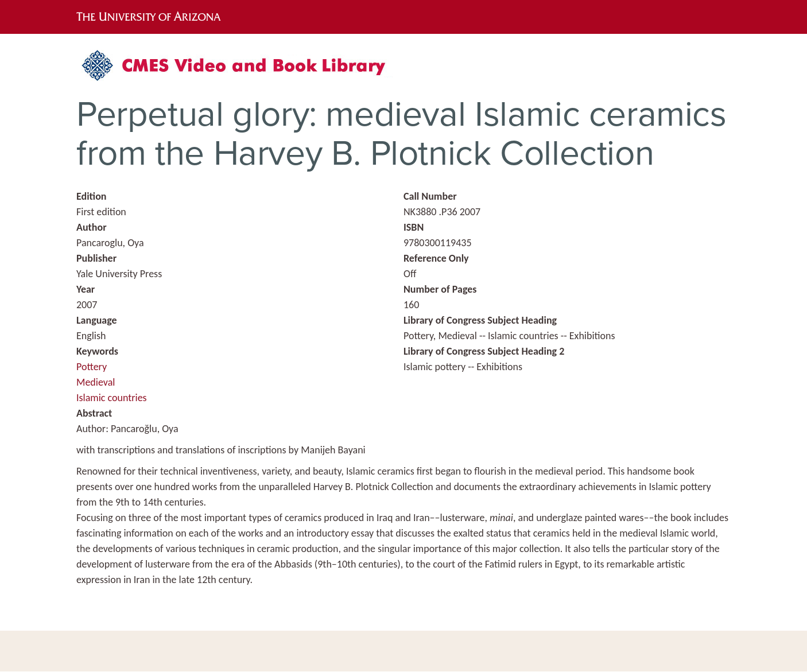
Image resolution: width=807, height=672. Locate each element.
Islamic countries (112, 398)
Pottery (92, 367)
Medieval (96, 382)
